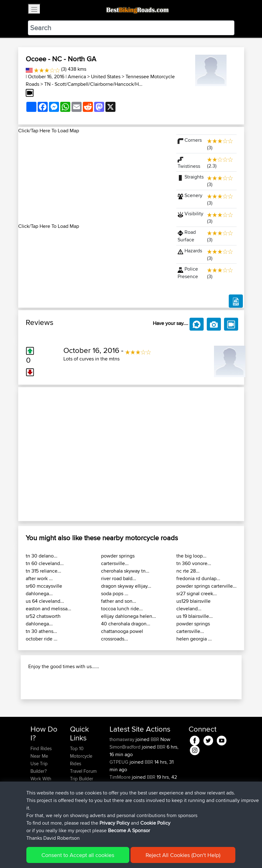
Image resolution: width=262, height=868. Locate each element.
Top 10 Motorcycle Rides (81, 756)
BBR (155, 739)
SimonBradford (126, 747)
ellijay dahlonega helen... (128, 616)
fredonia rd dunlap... (198, 578)
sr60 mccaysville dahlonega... (44, 590)
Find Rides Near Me (41, 752)
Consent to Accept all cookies (78, 855)
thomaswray (123, 739)
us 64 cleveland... (45, 601)
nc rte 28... (188, 571)
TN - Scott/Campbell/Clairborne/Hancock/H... (93, 84)
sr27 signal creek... (197, 593)
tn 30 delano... (42, 556)
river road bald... (119, 578)
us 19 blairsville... (195, 616)
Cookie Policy (155, 823)
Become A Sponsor (129, 830)
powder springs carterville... (206, 586)
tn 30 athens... (41, 631)
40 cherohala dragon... (126, 624)
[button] (35, 454)
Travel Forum (83, 771)
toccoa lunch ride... (122, 609)
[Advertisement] (94, 179)
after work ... (39, 578)
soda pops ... (115, 593)
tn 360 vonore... (194, 563)
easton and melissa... (48, 609)
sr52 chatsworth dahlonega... (43, 620)
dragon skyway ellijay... (126, 586)
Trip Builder (82, 779)
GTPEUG (120, 762)
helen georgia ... (194, 639)
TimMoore (121, 777)
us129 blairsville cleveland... (193, 605)
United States (106, 77)
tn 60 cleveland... (45, 563)
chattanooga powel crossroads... (122, 635)
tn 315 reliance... (43, 571)
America (77, 77)
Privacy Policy (115, 823)
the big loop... (191, 556)
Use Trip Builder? (39, 767)
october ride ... (42, 639)
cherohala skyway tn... (125, 571)
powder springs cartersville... (118, 560)
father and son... (119, 601)
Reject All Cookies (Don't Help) (183, 855)
